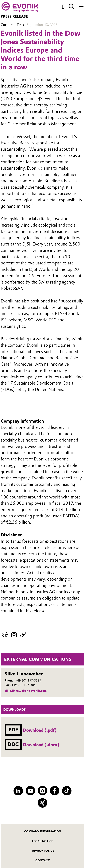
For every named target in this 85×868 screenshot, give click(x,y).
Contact (43, 860)
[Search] (72, 7)
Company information (43, 831)
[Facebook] (55, 791)
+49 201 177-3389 (28, 680)
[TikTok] (67, 791)
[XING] (42, 803)
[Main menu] (81, 6)
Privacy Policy (42, 851)
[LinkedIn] (18, 791)
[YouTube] (30, 791)
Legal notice (42, 841)
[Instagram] (42, 791)
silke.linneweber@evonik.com (26, 691)
